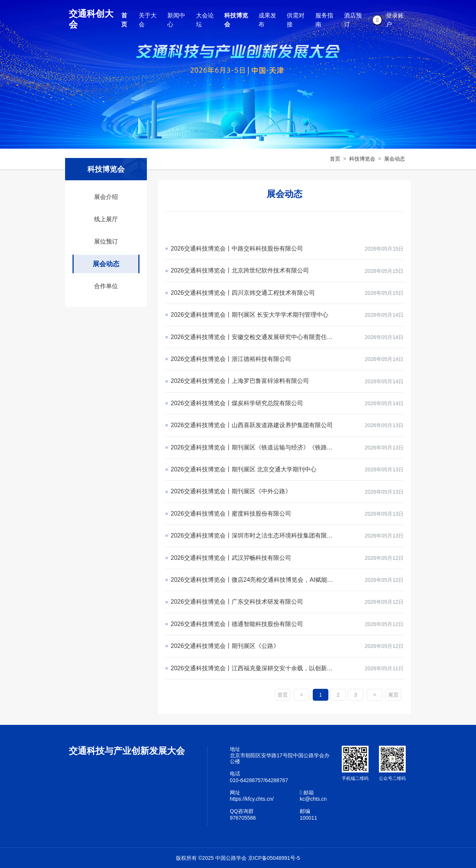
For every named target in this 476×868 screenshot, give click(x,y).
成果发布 (267, 20)
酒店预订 (353, 20)
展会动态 (395, 159)
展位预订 (106, 241)
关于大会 (148, 20)
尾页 (393, 695)
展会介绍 (106, 197)
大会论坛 (205, 20)
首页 (124, 20)
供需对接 (296, 20)
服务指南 (324, 20)
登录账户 (395, 20)
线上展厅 (106, 219)
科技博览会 (236, 20)
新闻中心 (176, 20)
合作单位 (106, 286)
